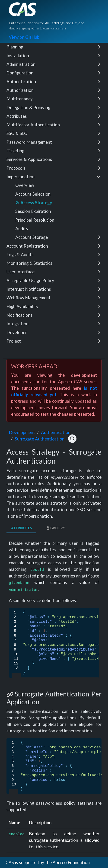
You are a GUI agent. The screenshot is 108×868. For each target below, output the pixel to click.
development (22, 432)
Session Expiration (33, 211)
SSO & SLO (53, 133)
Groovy (55, 528)
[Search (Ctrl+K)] (72, 439)
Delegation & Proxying (53, 108)
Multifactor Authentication (53, 125)
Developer (53, 332)
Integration (53, 324)
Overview (25, 185)
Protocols (53, 168)
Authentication (53, 82)
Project (53, 341)
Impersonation (53, 177)
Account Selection (33, 194)
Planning (53, 47)
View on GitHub (24, 37)
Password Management (53, 142)
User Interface (53, 272)
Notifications (53, 315)
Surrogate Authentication (40, 439)
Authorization (53, 90)
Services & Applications (53, 159)
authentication (56, 432)
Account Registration (53, 246)
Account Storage (58, 237)
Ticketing (53, 151)
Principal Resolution (35, 220)
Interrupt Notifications (53, 289)
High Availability (53, 306)
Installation (53, 56)
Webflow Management (53, 298)
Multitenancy (53, 99)
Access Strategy (34, 203)
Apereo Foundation (71, 862)
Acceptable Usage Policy (53, 281)
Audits (22, 229)
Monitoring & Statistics (53, 263)
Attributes (53, 116)
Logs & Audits (53, 255)
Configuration (53, 73)
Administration (53, 64)
